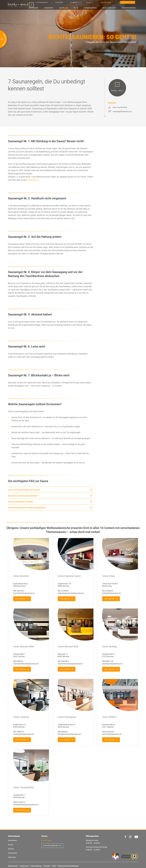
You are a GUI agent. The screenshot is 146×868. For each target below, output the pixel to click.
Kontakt (47, 866)
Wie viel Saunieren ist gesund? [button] (21, 502)
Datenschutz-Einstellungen (68, 866)
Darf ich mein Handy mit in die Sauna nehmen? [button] (27, 508)
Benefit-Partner (130, 8)
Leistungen (48, 8)
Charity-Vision (13, 853)
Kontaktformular (52, 846)
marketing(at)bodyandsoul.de (122, 112)
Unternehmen (85, 3)
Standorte (61, 8)
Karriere (96, 3)
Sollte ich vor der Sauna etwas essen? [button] (24, 490)
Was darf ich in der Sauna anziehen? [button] (23, 496)
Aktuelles (74, 8)
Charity (116, 3)
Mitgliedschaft (113, 8)
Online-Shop (127, 3)
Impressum (24, 866)
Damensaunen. (33, 180)
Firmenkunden (95, 8)
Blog (84, 8)
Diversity (106, 3)
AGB (54, 866)
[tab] (51, 490)
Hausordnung (36, 866)
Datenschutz (13, 866)
